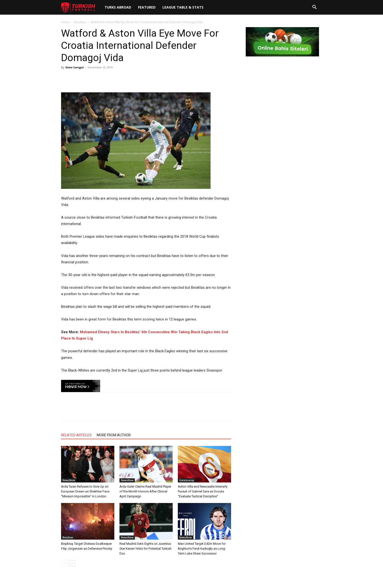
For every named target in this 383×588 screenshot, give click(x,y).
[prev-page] (64, 563)
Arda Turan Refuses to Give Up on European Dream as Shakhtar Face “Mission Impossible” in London (85, 491)
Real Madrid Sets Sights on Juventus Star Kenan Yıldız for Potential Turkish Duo (145, 549)
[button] (315, 7)
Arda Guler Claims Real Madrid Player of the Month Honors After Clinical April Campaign (145, 491)
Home (65, 22)
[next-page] (72, 563)
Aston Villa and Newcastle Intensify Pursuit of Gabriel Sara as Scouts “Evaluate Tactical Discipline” (203, 491)
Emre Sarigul (75, 67)
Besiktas (80, 22)
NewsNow (69, 480)
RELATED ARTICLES (76, 435)
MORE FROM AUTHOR (114, 435)
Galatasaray (187, 480)
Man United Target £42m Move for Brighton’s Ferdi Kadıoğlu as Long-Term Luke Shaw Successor (202, 549)
